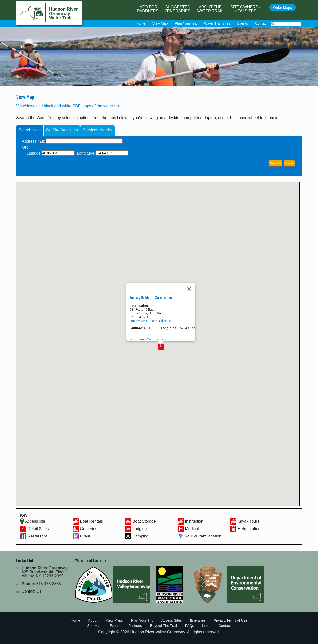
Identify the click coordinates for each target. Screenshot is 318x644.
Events (242, 23)
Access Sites (172, 620)
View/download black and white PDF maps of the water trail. (69, 106)
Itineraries (198, 620)
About (93, 620)
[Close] (189, 289)
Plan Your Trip (186, 23)
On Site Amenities (62, 130)
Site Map (94, 626)
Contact (261, 23)
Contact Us (31, 591)
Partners (135, 626)
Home (140, 23)
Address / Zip (34, 141)
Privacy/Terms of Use (231, 620)
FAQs (190, 626)
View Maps (114, 620)
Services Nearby (98, 130)
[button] (161, 347)
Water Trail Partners (91, 560)
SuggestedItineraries (178, 9)
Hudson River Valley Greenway (158, 632)
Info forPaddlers (148, 9)
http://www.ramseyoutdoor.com (151, 321)
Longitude (86, 153)
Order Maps (282, 8)
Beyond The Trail (164, 626)
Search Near (30, 130)
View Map (160, 23)
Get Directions (157, 339)
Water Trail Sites (217, 23)
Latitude (33, 153)
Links (206, 626)
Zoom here (137, 339)
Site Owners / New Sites (245, 9)
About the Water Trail (210, 9)
